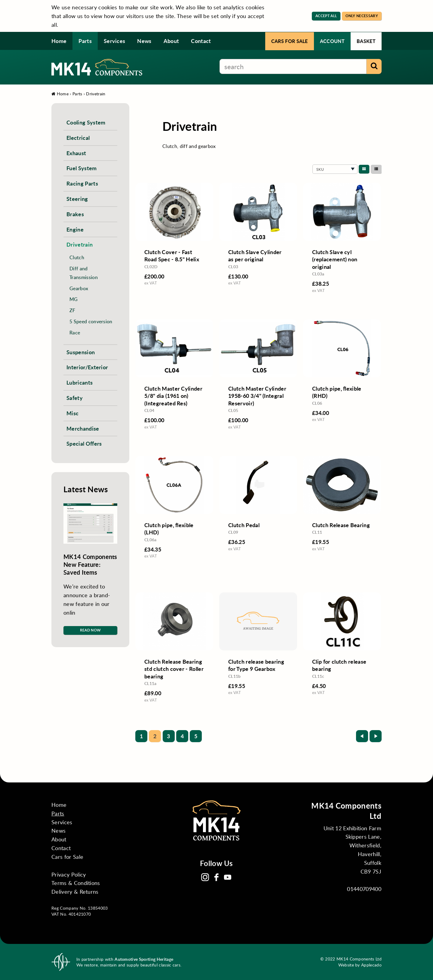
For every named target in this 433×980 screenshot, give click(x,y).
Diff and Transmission (84, 273)
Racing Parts (82, 183)
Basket (366, 41)
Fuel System (82, 168)
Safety (75, 398)
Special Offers (84, 443)
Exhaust (76, 153)
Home (59, 41)
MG (74, 299)
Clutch (77, 257)
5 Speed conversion (91, 321)
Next (376, 736)
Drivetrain (96, 94)
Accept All (326, 16)
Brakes (75, 214)
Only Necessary (362, 16)
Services (115, 41)
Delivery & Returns (75, 892)
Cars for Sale (290, 41)
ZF (72, 310)
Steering (77, 199)
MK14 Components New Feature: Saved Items (90, 564)
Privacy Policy (69, 874)
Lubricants (80, 382)
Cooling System (86, 122)
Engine (75, 229)
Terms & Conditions (76, 883)
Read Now (91, 630)
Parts (85, 41)
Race (75, 332)
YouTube (228, 877)
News (144, 41)
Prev (362, 736)
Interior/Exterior (87, 367)
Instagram (205, 877)
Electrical (78, 138)
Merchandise (83, 428)
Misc (72, 413)
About (171, 41)
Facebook (216, 877)
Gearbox (79, 288)
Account (332, 41)
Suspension (81, 352)
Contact (201, 41)
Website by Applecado (360, 965)
